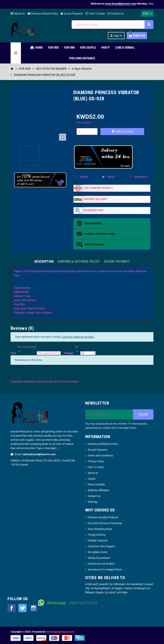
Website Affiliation (98, 490)
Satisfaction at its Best (101, 564)
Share (82, 177)
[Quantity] (87, 132)
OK (143, 414)
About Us (18, 14)
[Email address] (109, 414)
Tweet (109, 177)
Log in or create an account (78, 337)
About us (93, 473)
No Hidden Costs (98, 552)
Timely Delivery (97, 535)
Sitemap (93, 502)
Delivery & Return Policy (43, 14)
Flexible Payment (98, 540)
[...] (58, 448)
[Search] (112, 25)
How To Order (95, 14)
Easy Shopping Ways (100, 529)
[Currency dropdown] (147, 14)
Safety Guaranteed (99, 558)
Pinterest (139, 177)
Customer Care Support (101, 546)
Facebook (12, 608)
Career (92, 479)
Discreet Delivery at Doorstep (105, 523)
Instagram (34, 608)
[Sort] (27, 350)
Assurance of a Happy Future (105, 569)
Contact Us (116, 14)
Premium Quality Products (103, 517)
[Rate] (77, 350)
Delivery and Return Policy (103, 444)
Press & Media (96, 484)
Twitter (23, 608)
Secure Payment (72, 14)
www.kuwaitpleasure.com (60, 632)
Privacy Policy (96, 461)
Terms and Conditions (101, 455)
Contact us (94, 496)
